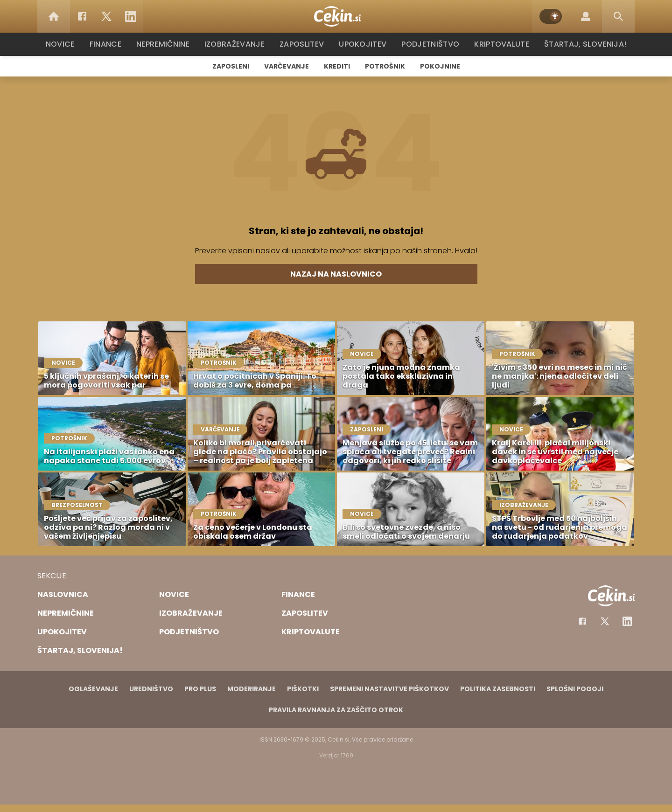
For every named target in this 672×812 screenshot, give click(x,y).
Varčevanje (287, 66)
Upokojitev (365, 44)
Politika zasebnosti (498, 689)
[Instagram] (627, 621)
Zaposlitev (305, 44)
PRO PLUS (200, 689)
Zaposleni (231, 66)
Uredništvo (151, 689)
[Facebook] (82, 16)
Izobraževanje (239, 44)
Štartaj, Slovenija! (582, 44)
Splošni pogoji (575, 689)
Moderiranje (252, 689)
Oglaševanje (93, 689)
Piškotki (303, 689)
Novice (65, 44)
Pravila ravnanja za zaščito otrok (336, 710)
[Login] (586, 16)
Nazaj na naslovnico (336, 274)
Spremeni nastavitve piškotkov (389, 689)
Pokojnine (440, 66)
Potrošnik (385, 66)
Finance (110, 44)
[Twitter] (106, 16)
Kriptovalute (500, 44)
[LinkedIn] (131, 16)
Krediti (337, 66)
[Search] (618, 16)
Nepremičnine (168, 44)
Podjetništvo (430, 44)
